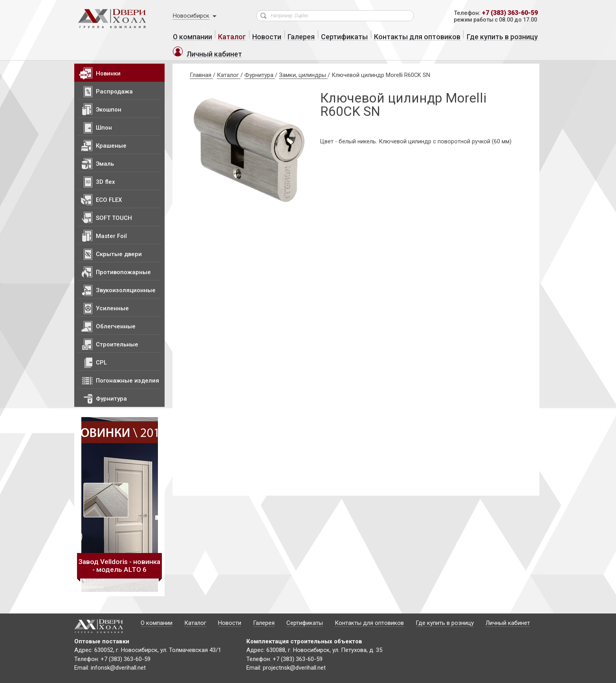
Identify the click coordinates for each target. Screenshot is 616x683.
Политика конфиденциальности (162, 676)
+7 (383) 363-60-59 (507, 13)
